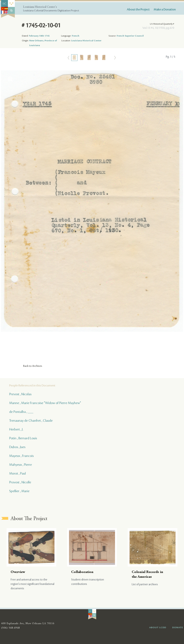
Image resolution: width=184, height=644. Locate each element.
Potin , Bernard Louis (23, 438)
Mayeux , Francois (21, 456)
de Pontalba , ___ (21, 412)
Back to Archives (33, 366)
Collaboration (82, 572)
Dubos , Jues (17, 447)
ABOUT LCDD (158, 627)
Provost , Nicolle (20, 482)
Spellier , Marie (19, 491)
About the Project (138, 10)
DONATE (178, 627)
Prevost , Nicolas (20, 394)
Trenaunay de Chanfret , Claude (31, 421)
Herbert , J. (16, 429)
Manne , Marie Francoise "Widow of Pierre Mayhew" (45, 403)
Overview (18, 572)
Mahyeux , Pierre (21, 465)
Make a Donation (165, 10)
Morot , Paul (17, 473)
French (76, 36)
